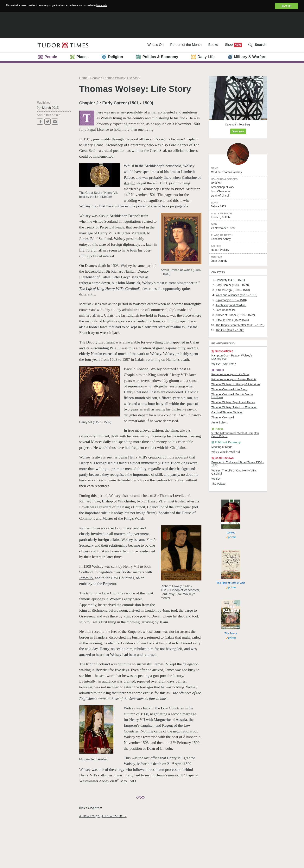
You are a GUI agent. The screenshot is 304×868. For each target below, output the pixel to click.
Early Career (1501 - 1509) (235, 309)
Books (213, 45)
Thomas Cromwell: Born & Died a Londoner (235, 444)
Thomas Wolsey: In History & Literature (232, 429)
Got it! (287, 6)
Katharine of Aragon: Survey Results (237, 422)
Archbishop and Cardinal (234, 331)
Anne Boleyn (221, 474)
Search (261, 45)
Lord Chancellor (227, 337)
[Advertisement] (152, 24)
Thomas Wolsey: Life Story (121, 78)
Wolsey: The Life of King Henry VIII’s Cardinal (237, 530)
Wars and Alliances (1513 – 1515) (240, 320)
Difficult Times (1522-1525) (235, 348)
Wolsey (217, 537)
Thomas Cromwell (224, 468)
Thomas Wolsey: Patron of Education (238, 457)
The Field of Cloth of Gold (231, 647)
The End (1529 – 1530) (233, 363)
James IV (86, 239)
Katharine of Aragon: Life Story (233, 416)
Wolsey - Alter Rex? (225, 404)
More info (130, 6)
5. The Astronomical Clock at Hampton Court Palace (232, 488)
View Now (238, 133)
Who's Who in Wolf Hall (228, 507)
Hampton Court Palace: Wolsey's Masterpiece (235, 397)
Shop (229, 45)
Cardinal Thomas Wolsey (229, 463)
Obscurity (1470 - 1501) (233, 303)
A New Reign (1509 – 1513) (236, 314)
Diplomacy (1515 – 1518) (234, 326)
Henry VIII (137, 457)
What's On (155, 45)
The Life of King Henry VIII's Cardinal (109, 288)
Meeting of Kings (223, 501)
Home (83, 78)
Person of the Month (186, 45)
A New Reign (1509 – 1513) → (103, 816)
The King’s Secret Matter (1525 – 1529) (239, 356)
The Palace (220, 543)
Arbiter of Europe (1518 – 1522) (238, 343)
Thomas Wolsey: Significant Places (236, 451)
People (95, 78)
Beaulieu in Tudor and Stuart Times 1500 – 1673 (236, 520)
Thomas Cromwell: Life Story (232, 436)
